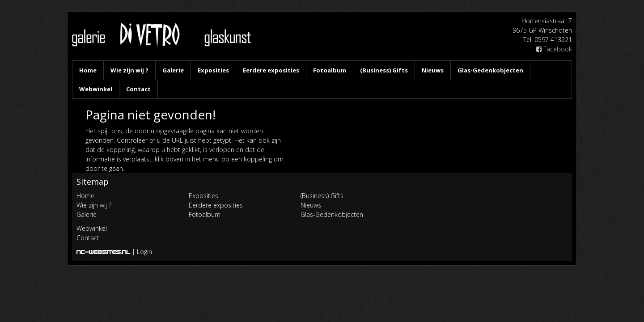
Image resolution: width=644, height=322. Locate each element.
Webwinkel (96, 89)
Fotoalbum (330, 70)
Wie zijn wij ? (129, 70)
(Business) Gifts (384, 70)
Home (88, 70)
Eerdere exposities (271, 70)
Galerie (173, 70)
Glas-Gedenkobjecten (490, 70)
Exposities (213, 70)
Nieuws (433, 70)
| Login (142, 252)
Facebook (554, 49)
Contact (138, 89)
